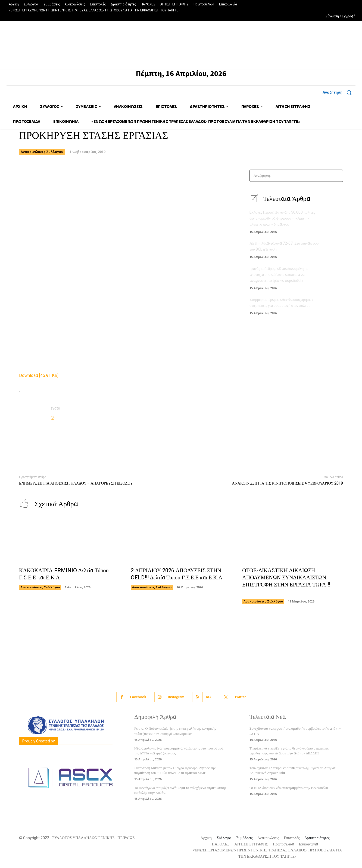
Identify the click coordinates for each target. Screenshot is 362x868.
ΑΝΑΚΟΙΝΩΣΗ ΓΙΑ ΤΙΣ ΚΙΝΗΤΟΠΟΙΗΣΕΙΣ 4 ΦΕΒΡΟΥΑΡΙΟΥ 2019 (288, 483)
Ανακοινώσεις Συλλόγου (42, 152)
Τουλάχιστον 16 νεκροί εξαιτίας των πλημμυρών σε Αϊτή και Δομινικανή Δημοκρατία (293, 771)
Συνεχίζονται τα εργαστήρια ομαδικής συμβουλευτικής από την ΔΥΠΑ (295, 731)
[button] (339, 92)
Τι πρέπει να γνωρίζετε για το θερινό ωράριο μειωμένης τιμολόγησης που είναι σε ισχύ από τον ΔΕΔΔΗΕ (289, 751)
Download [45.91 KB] (39, 376)
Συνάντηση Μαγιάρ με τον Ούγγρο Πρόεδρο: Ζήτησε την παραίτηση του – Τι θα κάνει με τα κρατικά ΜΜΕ (175, 771)
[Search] (337, 176)
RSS (210, 697)
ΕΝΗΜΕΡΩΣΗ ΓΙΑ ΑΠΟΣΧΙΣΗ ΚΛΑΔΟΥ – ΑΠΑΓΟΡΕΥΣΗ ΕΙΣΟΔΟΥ (76, 483)
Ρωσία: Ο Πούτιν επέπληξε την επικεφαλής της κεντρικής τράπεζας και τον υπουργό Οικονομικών (175, 731)
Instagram (176, 697)
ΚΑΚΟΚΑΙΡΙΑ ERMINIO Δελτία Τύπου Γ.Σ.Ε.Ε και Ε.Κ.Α (64, 574)
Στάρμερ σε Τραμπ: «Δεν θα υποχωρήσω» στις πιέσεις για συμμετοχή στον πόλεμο (281, 302)
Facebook (138, 697)
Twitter (240, 697)
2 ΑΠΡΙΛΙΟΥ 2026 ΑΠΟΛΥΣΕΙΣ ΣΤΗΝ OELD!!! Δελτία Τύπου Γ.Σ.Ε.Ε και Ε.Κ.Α (177, 574)
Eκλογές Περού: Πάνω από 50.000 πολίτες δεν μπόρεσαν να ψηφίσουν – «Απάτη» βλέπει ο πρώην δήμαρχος (282, 218)
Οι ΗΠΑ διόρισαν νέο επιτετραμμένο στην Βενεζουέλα (289, 788)
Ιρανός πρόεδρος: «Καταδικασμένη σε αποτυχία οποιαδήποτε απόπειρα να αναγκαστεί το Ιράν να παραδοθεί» (279, 274)
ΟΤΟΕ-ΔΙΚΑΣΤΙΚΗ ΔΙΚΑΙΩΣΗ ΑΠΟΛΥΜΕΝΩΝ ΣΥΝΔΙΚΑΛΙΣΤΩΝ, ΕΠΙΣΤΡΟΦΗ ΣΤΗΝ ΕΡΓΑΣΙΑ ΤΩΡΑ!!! (286, 581)
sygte (55, 408)
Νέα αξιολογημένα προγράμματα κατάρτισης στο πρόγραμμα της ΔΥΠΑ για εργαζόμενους (179, 751)
